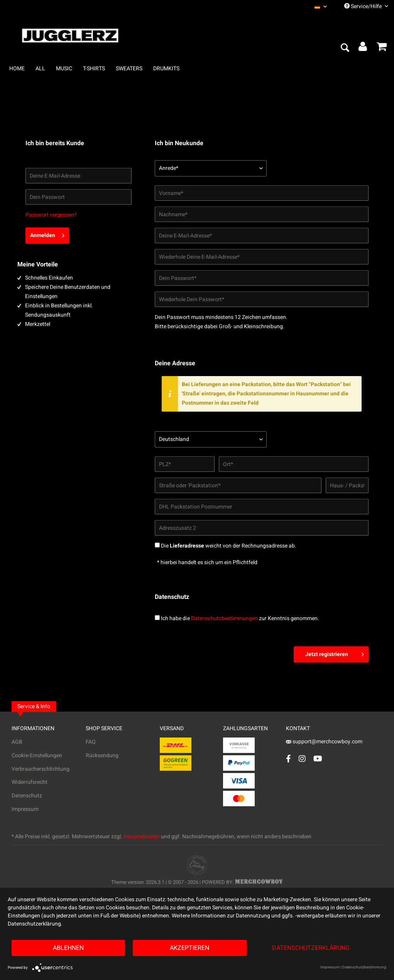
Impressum (25, 809)
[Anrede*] (211, 168)
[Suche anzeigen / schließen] (345, 48)
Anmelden (47, 234)
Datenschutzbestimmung (364, 967)
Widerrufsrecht (30, 782)
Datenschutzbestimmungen (224, 618)
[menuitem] (321, 6)
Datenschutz (27, 796)
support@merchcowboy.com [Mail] (324, 742)
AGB (17, 742)
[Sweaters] (129, 69)
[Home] (17, 69)
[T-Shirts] (94, 69)
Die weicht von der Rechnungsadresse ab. (229, 546)
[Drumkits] (166, 69)
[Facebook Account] (288, 759)
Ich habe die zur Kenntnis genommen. (240, 618)
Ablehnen (68, 948)
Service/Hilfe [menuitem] (366, 6)
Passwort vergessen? (51, 215)
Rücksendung (102, 755)
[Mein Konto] (363, 48)
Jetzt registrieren (335, 653)
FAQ (91, 742)
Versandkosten (142, 837)
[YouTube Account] (318, 759)
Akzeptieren (189, 948)
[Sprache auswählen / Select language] (321, 6)
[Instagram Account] (302, 759)
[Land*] (211, 439)
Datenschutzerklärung (311, 948)
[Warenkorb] (382, 48)
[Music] (64, 69)
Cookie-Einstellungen (37, 755)
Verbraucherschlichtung (41, 769)
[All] (40, 69)
